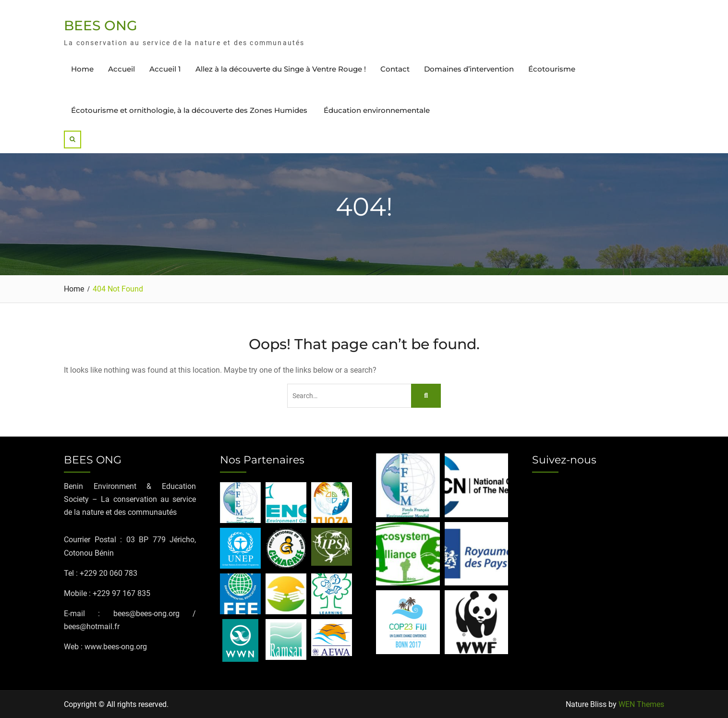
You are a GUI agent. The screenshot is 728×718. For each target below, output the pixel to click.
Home (82, 69)
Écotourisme (552, 69)
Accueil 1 (165, 69)
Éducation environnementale (377, 110)
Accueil (121, 69)
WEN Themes (641, 704)
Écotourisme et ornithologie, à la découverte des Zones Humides (190, 110)
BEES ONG (101, 25)
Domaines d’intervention (469, 69)
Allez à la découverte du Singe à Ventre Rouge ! (281, 69)
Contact (395, 69)
